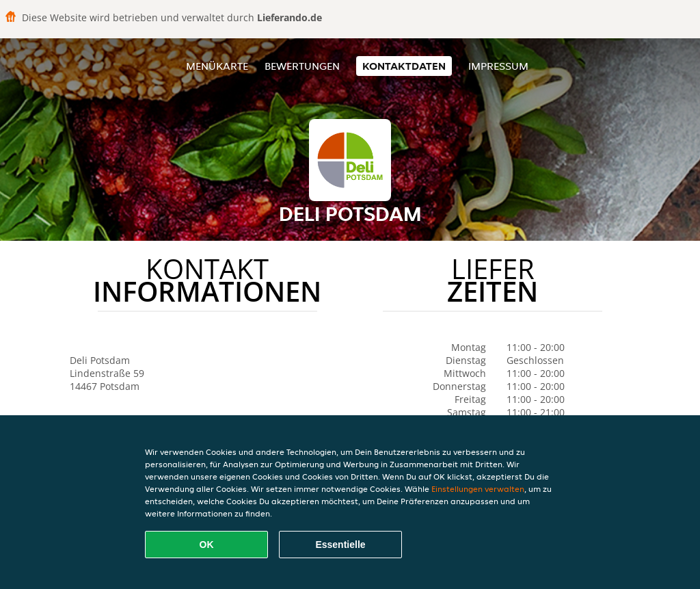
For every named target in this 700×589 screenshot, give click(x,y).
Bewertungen (302, 66)
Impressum (498, 66)
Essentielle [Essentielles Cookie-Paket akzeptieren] (340, 545)
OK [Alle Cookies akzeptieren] (207, 545)
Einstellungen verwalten (478, 489)
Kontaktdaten (404, 66)
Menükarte (217, 66)
